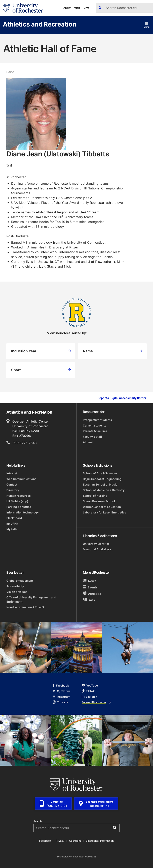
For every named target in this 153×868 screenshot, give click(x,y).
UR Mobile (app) (17, 501)
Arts (89, 600)
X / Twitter (61, 691)
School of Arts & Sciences (100, 473)
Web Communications (21, 479)
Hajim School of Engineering (102, 479)
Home (10, 72)
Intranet (12, 473)
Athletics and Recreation (40, 24)
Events (90, 587)
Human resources (19, 496)
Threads (60, 702)
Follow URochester (96, 702)
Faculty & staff (92, 437)
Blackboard (14, 518)
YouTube (90, 685)
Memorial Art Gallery (97, 549)
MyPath (12, 529)
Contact (12, 484)
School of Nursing (95, 496)
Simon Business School (99, 501)
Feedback (45, 841)
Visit (77, 8)
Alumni (88, 442)
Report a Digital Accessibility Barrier (122, 398)
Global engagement (20, 581)
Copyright (75, 841)
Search (38, 821)
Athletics (92, 594)
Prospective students (97, 420)
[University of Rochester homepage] (23, 8)
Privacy (60, 841)
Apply (67, 8)
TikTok (88, 691)
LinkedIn (89, 697)
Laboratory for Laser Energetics (104, 512)
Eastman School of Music (100, 484)
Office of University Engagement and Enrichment (31, 599)
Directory (13, 490)
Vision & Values (17, 592)
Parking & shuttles (19, 507)
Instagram (61, 697)
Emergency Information (100, 841)
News (90, 581)
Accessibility (15, 586)
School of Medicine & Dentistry (104, 490)
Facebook (61, 685)
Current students (95, 425)
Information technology (23, 512)
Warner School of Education (102, 507)
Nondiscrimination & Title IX (25, 607)
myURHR (12, 524)
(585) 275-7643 (25, 443)
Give (86, 8)
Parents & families (95, 431)
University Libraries (96, 544)
